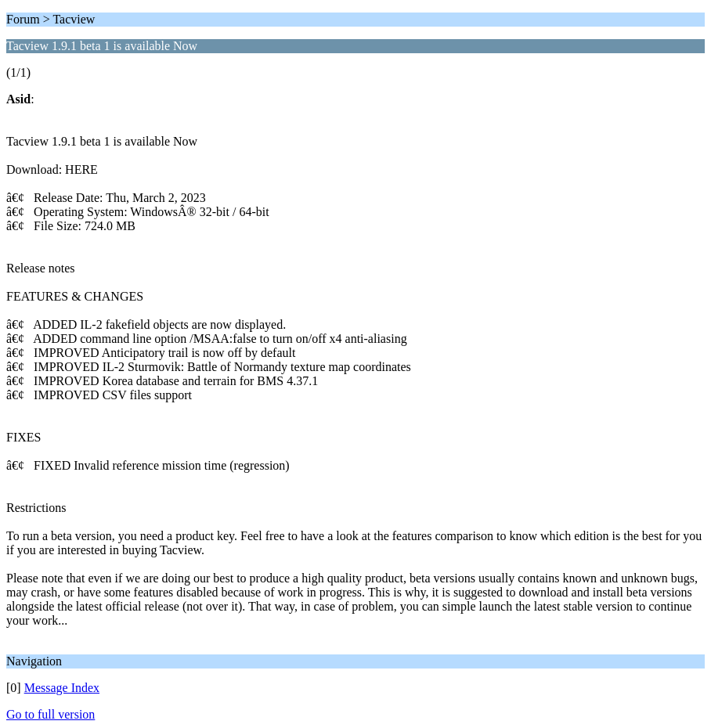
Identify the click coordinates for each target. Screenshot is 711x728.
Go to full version (51, 714)
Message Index (62, 688)
